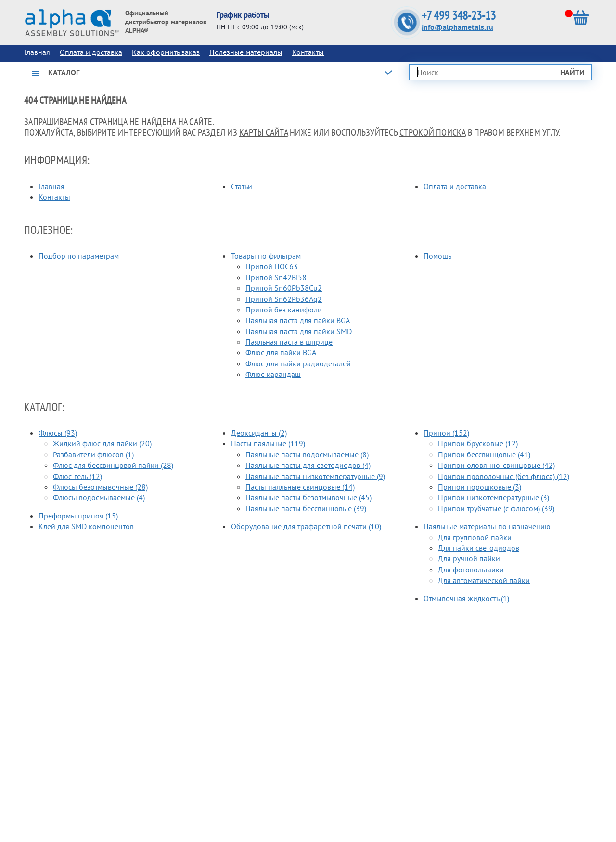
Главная (51, 186)
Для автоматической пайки (484, 580)
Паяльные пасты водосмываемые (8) (307, 454)
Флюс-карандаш (273, 374)
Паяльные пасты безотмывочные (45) (308, 497)
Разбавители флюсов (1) (93, 454)
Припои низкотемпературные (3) (494, 497)
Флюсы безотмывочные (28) (100, 487)
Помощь (437, 256)
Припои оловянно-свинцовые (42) (496, 465)
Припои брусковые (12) (478, 443)
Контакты (308, 52)
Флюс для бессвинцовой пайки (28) (113, 465)
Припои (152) (446, 433)
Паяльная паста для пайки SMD (299, 331)
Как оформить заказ (166, 52)
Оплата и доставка (91, 52)
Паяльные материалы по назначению (487, 526)
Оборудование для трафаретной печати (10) (306, 526)
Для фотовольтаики (471, 570)
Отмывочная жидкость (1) (466, 598)
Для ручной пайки (469, 558)
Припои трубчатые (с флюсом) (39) (496, 508)
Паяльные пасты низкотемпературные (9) (315, 476)
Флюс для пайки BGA (281, 352)
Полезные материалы (246, 52)
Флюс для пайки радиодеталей (298, 363)
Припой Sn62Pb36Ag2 (284, 299)
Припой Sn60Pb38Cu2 (284, 288)
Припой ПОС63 (272, 266)
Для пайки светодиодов (479, 548)
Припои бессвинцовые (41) (484, 454)
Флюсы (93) (58, 433)
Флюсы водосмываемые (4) (99, 497)
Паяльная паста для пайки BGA (298, 320)
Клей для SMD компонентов (86, 526)
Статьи (242, 186)
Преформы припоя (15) (78, 516)
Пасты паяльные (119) (268, 443)
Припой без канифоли (284, 310)
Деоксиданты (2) (259, 433)
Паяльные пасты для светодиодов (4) (308, 465)
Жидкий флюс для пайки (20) (102, 443)
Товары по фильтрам (266, 256)
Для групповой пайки (475, 537)
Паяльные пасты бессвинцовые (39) (306, 508)
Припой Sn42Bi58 (276, 277)
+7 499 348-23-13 (459, 16)
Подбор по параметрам (79, 256)
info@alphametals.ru (457, 27)
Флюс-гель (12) (77, 476)
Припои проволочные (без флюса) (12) (504, 476)
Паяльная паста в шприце (289, 342)
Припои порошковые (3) (480, 487)
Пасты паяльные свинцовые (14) (300, 487)
